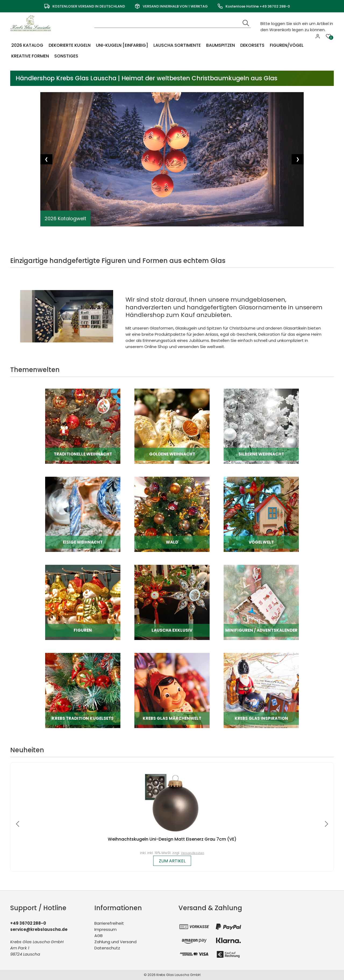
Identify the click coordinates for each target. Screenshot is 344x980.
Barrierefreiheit (109, 923)
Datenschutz (107, 948)
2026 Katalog (27, 45)
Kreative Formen (30, 56)
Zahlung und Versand (115, 942)
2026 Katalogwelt (65, 218)
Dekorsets (252, 45)
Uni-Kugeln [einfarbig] (122, 45)
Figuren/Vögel (287, 45)
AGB (98, 936)
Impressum (105, 929)
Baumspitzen (221, 45)
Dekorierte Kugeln (70, 45)
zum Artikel (172, 861)
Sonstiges (66, 56)
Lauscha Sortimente (177, 45)
